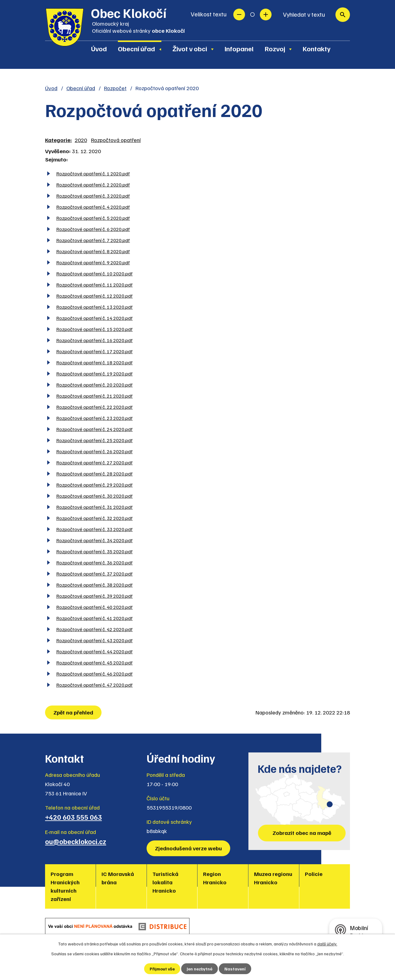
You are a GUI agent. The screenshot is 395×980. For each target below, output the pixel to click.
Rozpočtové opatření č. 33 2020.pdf (94, 529)
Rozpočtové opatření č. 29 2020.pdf (94, 485)
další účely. (327, 944)
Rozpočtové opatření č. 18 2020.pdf (94, 362)
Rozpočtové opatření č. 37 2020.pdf (94, 574)
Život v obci (190, 48)
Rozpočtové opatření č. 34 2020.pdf (94, 540)
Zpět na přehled (73, 712)
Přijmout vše (162, 969)
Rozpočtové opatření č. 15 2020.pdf (94, 329)
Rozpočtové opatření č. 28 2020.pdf (94, 473)
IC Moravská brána (118, 878)
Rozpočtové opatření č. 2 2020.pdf (93, 184)
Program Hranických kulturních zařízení (65, 886)
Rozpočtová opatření (116, 140)
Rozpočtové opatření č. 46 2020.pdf (94, 674)
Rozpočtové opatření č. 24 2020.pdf (94, 429)
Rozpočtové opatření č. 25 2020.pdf (94, 440)
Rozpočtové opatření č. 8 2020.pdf (93, 251)
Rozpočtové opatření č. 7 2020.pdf (93, 240)
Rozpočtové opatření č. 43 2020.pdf (94, 640)
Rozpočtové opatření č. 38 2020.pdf (94, 585)
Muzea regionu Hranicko (273, 878)
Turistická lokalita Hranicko (165, 882)
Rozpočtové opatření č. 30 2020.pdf (94, 496)
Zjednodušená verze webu (188, 848)
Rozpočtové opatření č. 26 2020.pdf (94, 451)
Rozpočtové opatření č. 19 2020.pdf (94, 373)
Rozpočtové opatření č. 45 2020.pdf (94, 662)
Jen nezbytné (200, 969)
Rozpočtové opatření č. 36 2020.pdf (94, 562)
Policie (314, 874)
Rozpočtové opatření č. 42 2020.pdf (94, 629)
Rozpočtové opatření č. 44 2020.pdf (94, 651)
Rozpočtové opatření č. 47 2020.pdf (94, 685)
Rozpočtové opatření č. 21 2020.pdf (94, 396)
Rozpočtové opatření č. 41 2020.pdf (94, 618)
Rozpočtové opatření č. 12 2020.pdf (94, 296)
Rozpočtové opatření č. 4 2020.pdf (93, 207)
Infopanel (239, 48)
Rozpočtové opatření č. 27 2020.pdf (94, 462)
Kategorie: (58, 140)
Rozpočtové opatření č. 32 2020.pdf (94, 518)
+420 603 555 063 (73, 817)
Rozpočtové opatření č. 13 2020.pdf (94, 307)
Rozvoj (275, 48)
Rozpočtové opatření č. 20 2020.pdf (94, 385)
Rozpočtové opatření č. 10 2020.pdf (94, 273)
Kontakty (317, 48)
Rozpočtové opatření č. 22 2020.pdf (94, 407)
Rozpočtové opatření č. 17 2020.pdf (94, 351)
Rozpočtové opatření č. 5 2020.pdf (93, 218)
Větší (266, 15)
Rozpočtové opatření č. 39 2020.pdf (94, 596)
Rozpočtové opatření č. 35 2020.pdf (94, 551)
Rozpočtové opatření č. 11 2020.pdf (94, 285)
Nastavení (235, 969)
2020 (81, 140)
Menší (239, 15)
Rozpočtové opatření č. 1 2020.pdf (93, 173)
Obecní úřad (136, 48)
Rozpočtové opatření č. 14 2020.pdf (94, 318)
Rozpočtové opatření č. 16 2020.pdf (94, 340)
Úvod (99, 48)
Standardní (252, 15)
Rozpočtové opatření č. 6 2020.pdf (93, 229)
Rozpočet (115, 88)
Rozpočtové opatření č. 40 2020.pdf (94, 607)
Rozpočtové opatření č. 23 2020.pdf (94, 418)
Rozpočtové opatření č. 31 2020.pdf (94, 507)
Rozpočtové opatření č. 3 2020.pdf (93, 196)
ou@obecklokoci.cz (76, 841)
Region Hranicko (215, 878)
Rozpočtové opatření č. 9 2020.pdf (93, 262)
